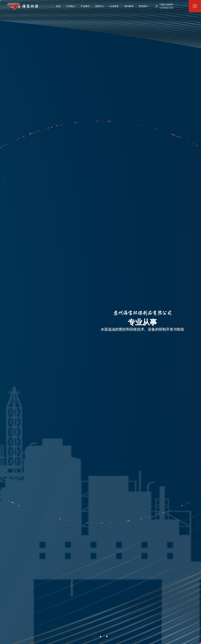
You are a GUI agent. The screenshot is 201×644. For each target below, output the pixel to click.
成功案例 (129, 6)
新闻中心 (100, 6)
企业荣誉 (114, 6)
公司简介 (71, 6)
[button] (94, 637)
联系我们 (143, 6)
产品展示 (85, 6)
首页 (58, 6)
